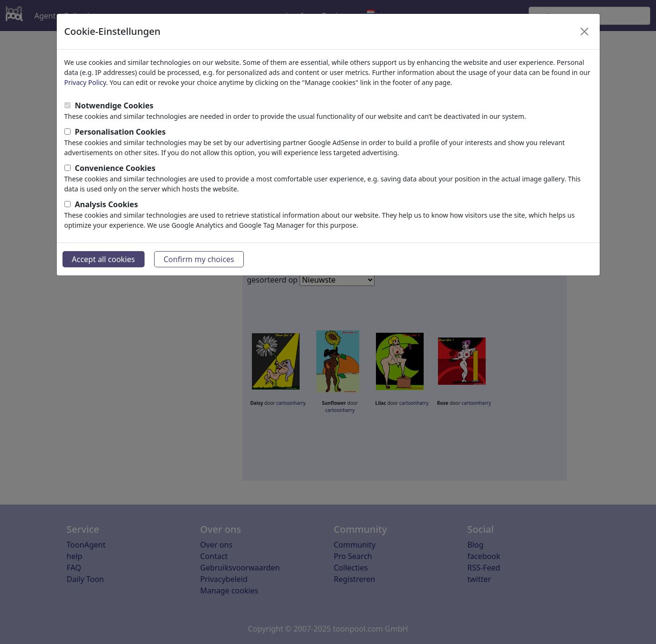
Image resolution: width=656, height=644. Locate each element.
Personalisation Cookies (120, 132)
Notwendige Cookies (114, 106)
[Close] (584, 32)
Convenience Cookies (115, 168)
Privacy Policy (85, 82)
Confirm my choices (199, 259)
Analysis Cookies (107, 204)
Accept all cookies (104, 259)
